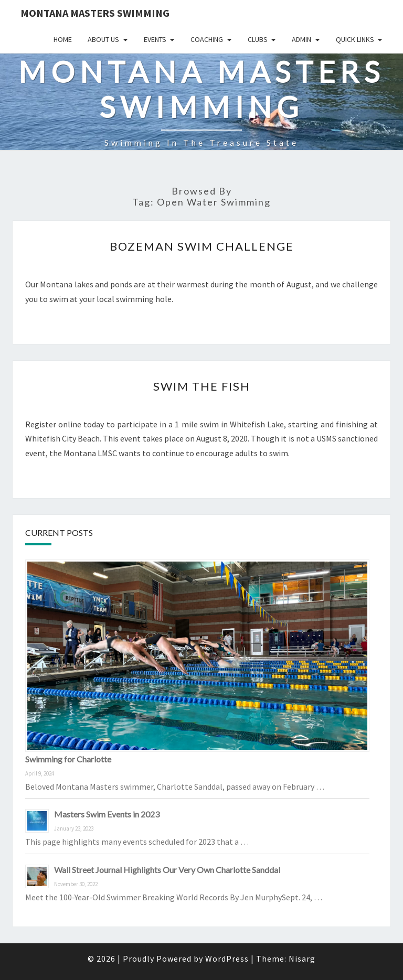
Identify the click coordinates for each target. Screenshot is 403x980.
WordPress (227, 959)
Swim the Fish (202, 386)
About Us (103, 39)
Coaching (207, 39)
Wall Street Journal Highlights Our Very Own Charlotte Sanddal (167, 870)
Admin (301, 39)
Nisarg (302, 959)
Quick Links (355, 39)
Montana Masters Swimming (95, 13)
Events (155, 39)
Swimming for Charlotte (68, 759)
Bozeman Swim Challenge (202, 246)
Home (63, 39)
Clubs (258, 39)
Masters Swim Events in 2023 (107, 814)
